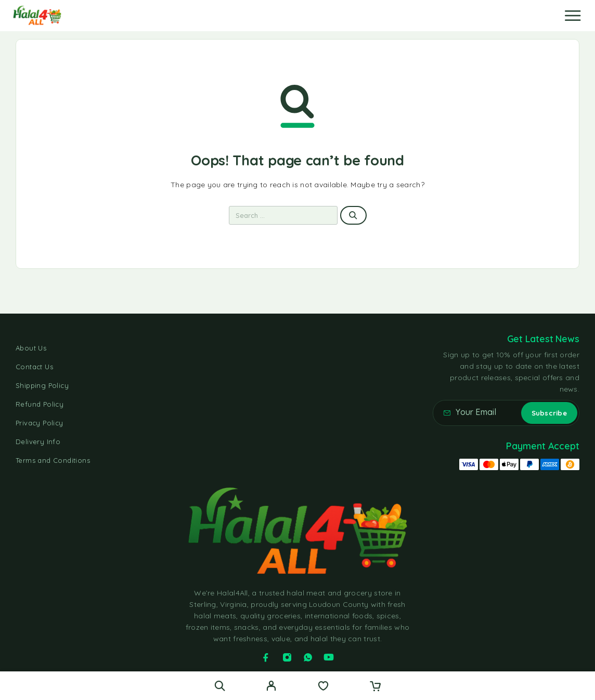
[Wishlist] (323, 687)
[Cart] (375, 687)
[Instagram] (287, 657)
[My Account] (271, 687)
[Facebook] (266, 657)
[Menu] (573, 16)
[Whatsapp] (308, 657)
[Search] (220, 686)
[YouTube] (329, 657)
